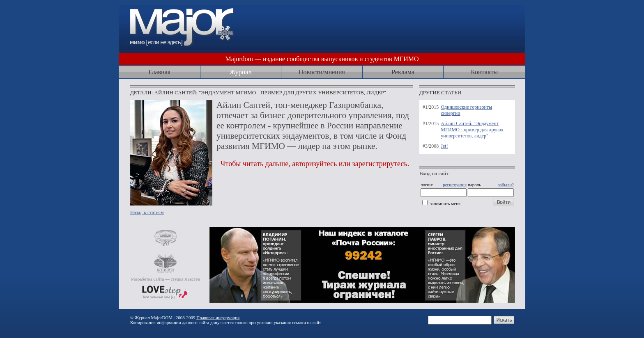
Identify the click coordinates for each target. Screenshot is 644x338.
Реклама (403, 72)
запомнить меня (445, 203)
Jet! (444, 146)
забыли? (506, 185)
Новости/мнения (322, 72)
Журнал (240, 72)
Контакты (484, 72)
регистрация (455, 185)
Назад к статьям (147, 212)
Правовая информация (218, 317)
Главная (159, 72)
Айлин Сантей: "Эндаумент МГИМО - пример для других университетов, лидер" (472, 130)
